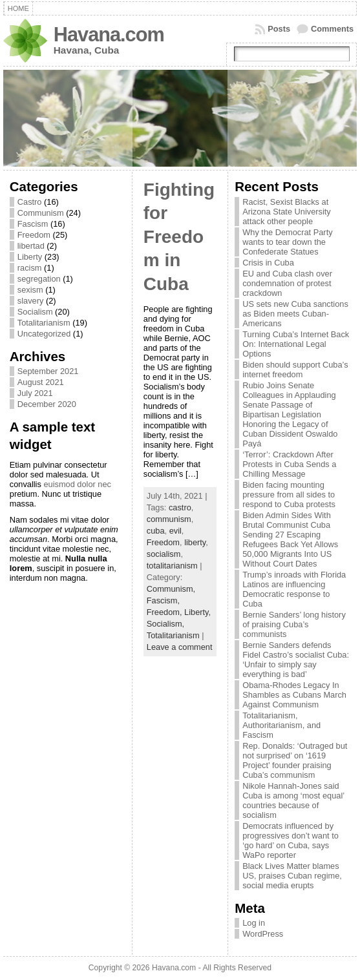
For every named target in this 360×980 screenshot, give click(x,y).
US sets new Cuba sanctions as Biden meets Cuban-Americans (295, 314)
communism (169, 519)
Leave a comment (180, 647)
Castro (30, 202)
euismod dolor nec (77, 484)
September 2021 (48, 371)
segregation (39, 279)
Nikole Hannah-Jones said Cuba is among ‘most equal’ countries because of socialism (293, 800)
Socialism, (165, 624)
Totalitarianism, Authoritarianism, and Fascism (281, 725)
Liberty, (197, 612)
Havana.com (109, 35)
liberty (195, 542)
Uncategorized (44, 334)
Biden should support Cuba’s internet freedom (295, 370)
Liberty (30, 257)
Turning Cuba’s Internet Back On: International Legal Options (296, 344)
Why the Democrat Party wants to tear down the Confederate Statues (287, 242)
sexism (30, 290)
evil (175, 531)
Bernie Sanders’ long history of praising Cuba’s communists (294, 624)
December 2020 (47, 404)
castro (180, 507)
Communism (41, 213)
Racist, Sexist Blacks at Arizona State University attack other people (287, 212)
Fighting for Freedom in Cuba (179, 237)
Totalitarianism (44, 323)
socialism (164, 554)
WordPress (263, 934)
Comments (332, 29)
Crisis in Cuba (268, 263)
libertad (31, 246)
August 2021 (41, 382)
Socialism (35, 312)
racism (30, 268)
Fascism (33, 224)
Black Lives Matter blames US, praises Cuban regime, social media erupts (292, 876)
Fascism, (163, 600)
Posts (279, 29)
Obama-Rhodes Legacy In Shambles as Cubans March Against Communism (294, 695)
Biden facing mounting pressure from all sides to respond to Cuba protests (289, 495)
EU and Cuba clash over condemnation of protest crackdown (287, 283)
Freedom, (165, 612)
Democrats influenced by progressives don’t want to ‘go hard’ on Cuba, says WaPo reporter (291, 840)
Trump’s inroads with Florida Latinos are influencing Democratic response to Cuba (294, 589)
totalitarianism (172, 566)
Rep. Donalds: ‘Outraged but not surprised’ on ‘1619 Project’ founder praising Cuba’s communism (295, 760)
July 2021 (35, 393)
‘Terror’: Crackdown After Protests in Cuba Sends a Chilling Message (289, 464)
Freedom (34, 235)
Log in (254, 923)
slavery (31, 301)
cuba (156, 531)
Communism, (171, 589)
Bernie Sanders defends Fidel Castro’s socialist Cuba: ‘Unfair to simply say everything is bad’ (296, 660)
